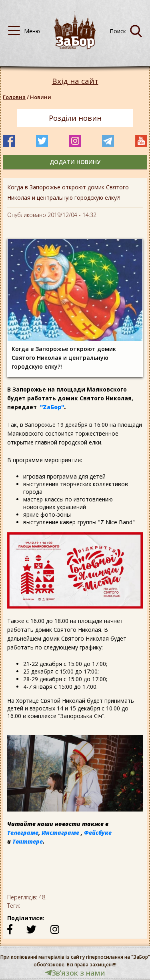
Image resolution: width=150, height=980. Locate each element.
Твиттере (28, 841)
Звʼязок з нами (75, 973)
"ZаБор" (52, 407)
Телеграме (23, 833)
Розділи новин (75, 118)
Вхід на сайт (75, 81)
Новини (41, 97)
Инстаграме (60, 833)
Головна (14, 97)
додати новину (75, 162)
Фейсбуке (98, 833)
